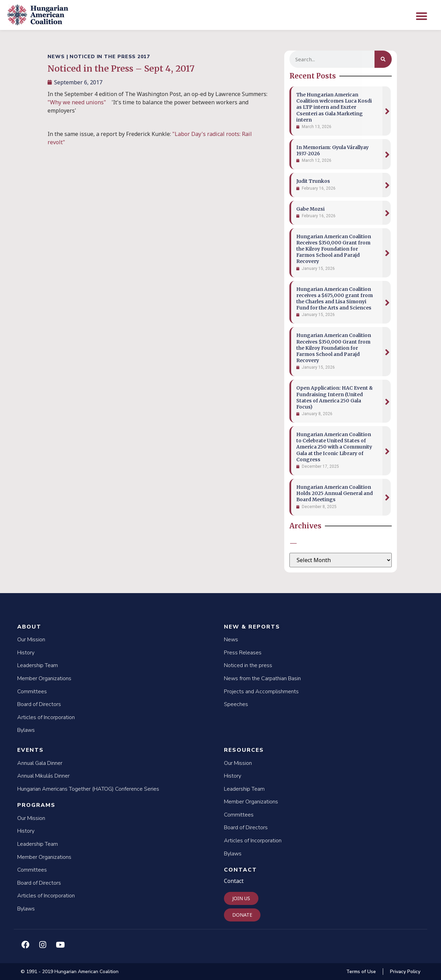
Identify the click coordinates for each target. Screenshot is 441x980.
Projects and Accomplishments (261, 692)
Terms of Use (361, 972)
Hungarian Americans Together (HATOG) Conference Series (88, 789)
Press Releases (243, 653)
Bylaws (26, 730)
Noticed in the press (248, 665)
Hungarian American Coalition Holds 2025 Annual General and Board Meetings (335, 493)
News (231, 640)
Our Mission (31, 640)
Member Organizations (44, 678)
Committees (32, 692)
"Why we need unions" (77, 102)
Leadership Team (38, 665)
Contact (240, 870)
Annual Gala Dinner (40, 763)
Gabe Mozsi (310, 209)
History (26, 653)
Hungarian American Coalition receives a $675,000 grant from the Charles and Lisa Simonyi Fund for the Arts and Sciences (335, 299)
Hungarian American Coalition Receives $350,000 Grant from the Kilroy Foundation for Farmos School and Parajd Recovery (334, 249)
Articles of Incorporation (46, 717)
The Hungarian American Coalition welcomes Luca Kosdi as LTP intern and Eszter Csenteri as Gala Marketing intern (334, 107)
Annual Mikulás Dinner (43, 776)
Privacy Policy (405, 972)
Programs (36, 805)
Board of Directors (39, 704)
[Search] (383, 59)
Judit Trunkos (313, 181)
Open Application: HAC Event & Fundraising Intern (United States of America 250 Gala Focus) (335, 397)
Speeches (236, 704)
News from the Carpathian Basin (262, 678)
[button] (422, 16)
